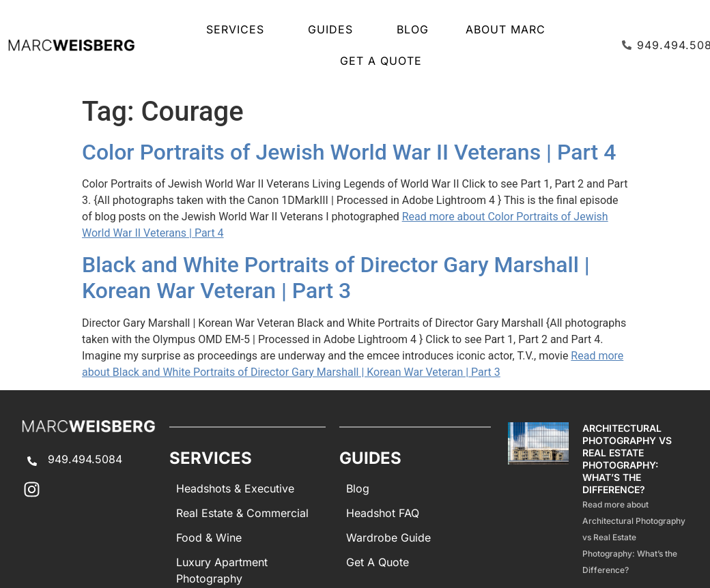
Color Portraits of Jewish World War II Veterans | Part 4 (349, 152)
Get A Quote (381, 61)
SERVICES (239, 29)
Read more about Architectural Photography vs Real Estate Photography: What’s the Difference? (634, 537)
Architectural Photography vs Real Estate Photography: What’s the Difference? (627, 459)
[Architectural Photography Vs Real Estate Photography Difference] (538, 500)
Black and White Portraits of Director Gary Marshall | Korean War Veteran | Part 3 (336, 278)
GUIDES (334, 29)
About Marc (506, 29)
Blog (413, 29)
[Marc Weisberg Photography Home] (71, 45)
